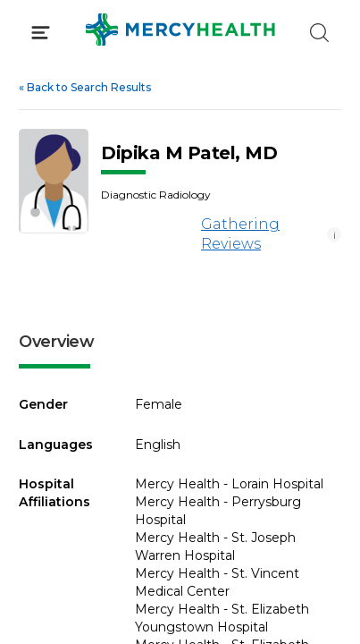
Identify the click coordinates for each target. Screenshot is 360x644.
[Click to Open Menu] (41, 33)
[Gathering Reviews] (148, 234)
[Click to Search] (319, 33)
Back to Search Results (85, 87)
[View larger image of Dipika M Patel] (54, 181)
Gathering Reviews (190, 234)
